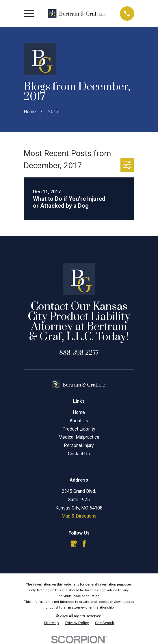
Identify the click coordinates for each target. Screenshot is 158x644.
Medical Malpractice (79, 437)
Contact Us (79, 454)
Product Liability (79, 429)
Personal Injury (79, 445)
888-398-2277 (79, 353)
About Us (79, 421)
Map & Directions (79, 516)
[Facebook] (84, 543)
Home (79, 412)
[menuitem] (51, 623)
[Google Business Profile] (74, 543)
